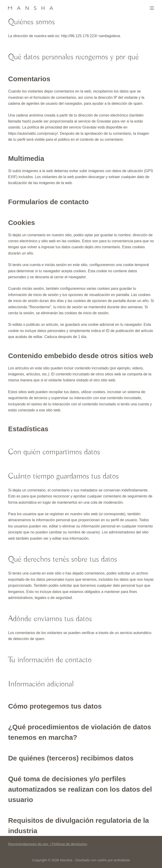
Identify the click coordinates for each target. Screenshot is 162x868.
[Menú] (152, 8)
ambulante (122, 860)
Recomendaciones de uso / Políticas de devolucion (48, 844)
